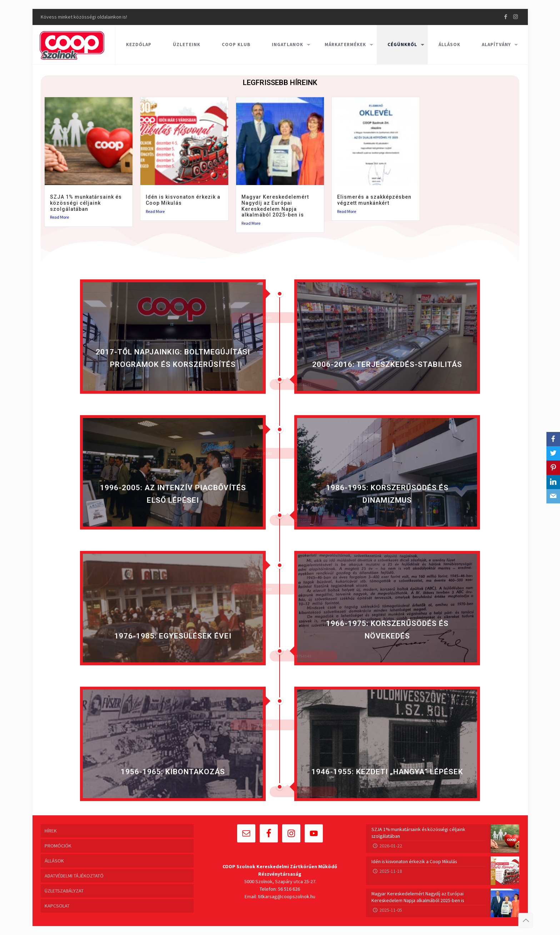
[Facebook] (553, 439)
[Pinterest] (553, 468)
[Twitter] (553, 453)
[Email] (553, 496)
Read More (59, 217)
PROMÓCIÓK (58, 846)
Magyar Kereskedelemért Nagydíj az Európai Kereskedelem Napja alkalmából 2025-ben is (275, 206)
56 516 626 (289, 889)
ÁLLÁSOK (54, 861)
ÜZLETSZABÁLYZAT (64, 891)
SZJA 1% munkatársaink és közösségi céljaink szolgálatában (86, 203)
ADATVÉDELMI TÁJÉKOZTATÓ (74, 876)
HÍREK (51, 831)
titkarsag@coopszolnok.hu (287, 896)
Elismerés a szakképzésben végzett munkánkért (374, 200)
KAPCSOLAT (57, 906)
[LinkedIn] (553, 482)
